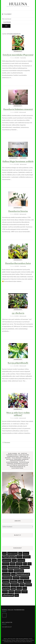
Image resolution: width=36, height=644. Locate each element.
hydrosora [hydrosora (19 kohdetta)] (19, 557)
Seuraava (7, 443)
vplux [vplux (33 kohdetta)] (17, 595)
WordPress (29, 642)
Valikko (7, 14)
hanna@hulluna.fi (7, 627)
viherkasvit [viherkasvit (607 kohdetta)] (8, 595)
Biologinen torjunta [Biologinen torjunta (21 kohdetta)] (12, 553)
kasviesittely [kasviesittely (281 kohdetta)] (14, 567)
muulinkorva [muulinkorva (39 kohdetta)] (15, 585)
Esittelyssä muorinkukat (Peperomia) (18, 55)
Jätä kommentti (23, 112)
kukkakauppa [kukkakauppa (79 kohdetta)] (7, 578)
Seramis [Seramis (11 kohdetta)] (25, 588)
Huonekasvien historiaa (18, 211)
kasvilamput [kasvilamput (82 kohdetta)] (25, 567)
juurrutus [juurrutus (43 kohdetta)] (19, 564)
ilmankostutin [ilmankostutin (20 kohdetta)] (21, 560)
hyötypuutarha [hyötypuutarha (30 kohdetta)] (7, 560)
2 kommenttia (23, 266)
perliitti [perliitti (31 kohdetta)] (22, 585)
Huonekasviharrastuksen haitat (18, 263)
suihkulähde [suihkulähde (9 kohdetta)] (5, 592)
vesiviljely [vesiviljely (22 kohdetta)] (24, 592)
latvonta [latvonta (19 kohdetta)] (21, 581)
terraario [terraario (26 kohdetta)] (11, 592)
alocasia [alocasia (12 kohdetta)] (4, 553)
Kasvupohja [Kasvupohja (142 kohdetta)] (19, 571)
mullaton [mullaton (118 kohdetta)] (6, 585)
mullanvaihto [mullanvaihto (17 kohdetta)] (27, 581)
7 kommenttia (23, 58)
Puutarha (23, 158)
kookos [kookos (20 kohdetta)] (13, 574)
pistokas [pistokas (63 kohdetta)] (28, 585)
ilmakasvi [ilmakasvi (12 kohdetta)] (14, 560)
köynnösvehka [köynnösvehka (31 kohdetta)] (25, 578)
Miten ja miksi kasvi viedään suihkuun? (18, 414)
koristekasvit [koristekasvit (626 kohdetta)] (23, 574)
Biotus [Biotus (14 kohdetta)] (20, 553)
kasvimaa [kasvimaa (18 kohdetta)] (5, 571)
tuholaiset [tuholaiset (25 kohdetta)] (18, 592)
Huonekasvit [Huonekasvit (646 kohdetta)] (9, 557)
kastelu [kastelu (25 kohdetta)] (5, 567)
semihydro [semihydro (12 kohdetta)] (19, 588)
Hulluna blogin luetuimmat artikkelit (18, 161)
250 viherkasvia (18, 313)
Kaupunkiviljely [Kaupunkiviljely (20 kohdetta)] (6, 574)
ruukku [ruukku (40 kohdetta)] (13, 588)
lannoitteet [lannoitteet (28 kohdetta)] (6, 581)
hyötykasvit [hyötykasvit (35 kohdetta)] (27, 557)
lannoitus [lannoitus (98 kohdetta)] (14, 581)
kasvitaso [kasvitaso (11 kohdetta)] (11, 571)
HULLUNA (18, 4)
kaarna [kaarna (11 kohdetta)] (25, 564)
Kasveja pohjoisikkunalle (18, 363)
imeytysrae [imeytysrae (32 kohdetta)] (6, 564)
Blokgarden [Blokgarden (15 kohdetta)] (26, 553)
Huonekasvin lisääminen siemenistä (18, 109)
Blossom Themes (14, 642)
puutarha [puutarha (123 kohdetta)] (6, 588)
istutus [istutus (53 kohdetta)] (13, 564)
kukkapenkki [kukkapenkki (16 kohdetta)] (16, 578)
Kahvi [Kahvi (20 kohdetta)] (29, 564)
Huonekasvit (18, 51)
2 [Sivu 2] (4, 443)
